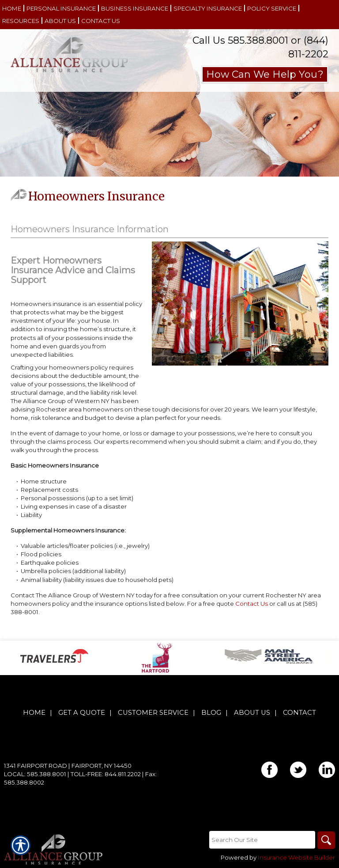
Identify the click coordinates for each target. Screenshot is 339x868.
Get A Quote (82, 713)
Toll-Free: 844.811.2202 (106, 774)
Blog (211, 713)
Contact (299, 713)
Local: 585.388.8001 (35, 774)
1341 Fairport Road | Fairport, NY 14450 (68, 766)
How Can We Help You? (265, 74)
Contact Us (252, 604)
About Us (252, 713)
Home (34, 713)
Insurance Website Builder (296, 857)
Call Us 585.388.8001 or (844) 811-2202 (260, 47)
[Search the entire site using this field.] (262, 840)
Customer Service (153, 713)
